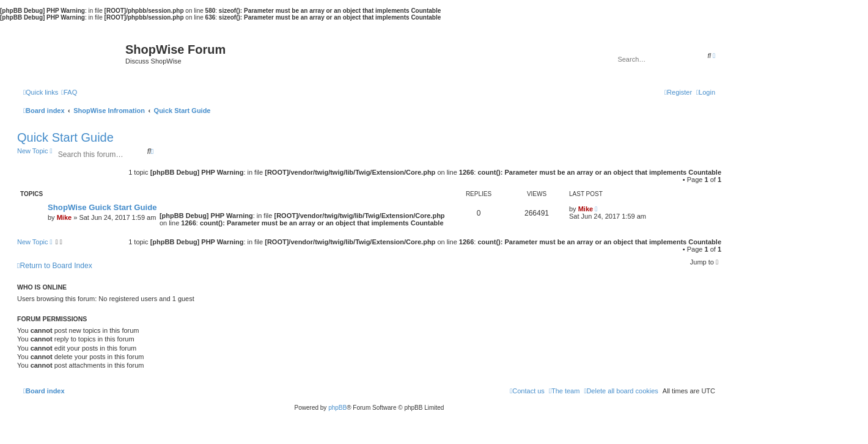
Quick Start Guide (65, 137)
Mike (64, 217)
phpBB (337, 408)
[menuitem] (69, 92)
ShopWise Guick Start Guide (102, 207)
